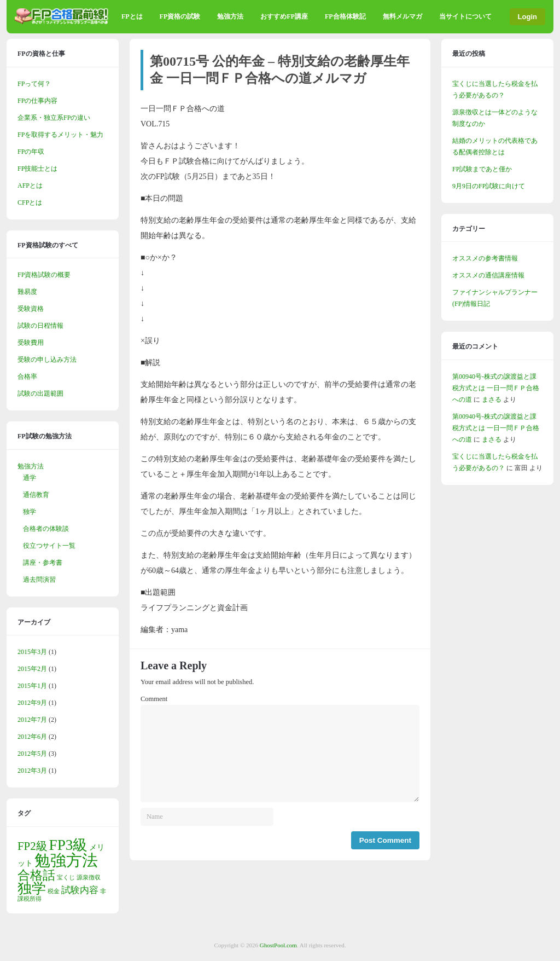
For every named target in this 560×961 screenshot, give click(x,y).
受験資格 (31, 309)
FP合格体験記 (345, 16)
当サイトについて (465, 16)
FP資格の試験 (180, 16)
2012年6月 (32, 737)
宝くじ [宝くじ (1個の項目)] (66, 878)
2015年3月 (32, 652)
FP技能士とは (37, 169)
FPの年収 (31, 152)
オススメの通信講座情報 (488, 275)
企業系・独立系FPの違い (54, 118)
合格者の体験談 (46, 529)
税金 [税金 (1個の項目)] (54, 891)
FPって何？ (34, 84)
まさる (492, 400)
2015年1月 (32, 686)
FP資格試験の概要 (44, 275)
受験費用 (31, 343)
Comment (154, 699)
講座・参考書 (43, 563)
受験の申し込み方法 (47, 360)
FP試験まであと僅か (482, 169)
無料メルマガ (402, 16)
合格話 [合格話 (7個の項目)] (36, 875)
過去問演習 (39, 580)
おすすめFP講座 (284, 16)
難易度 (27, 292)
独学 (30, 512)
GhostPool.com (278, 945)
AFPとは (30, 186)
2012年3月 (32, 771)
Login (527, 17)
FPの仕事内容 (37, 101)
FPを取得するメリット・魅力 (60, 135)
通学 (30, 478)
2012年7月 (32, 720)
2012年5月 (32, 754)
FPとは (132, 16)
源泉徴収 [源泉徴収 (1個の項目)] (89, 878)
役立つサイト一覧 (49, 546)
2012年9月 (32, 703)
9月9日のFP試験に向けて (489, 186)
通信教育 (36, 495)
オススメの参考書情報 (485, 258)
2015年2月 (32, 669)
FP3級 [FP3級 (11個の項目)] (69, 845)
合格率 (27, 377)
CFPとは (30, 202)
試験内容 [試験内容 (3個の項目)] (80, 890)
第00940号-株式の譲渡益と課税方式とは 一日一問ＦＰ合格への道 (496, 388)
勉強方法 (230, 16)
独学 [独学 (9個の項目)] (32, 888)
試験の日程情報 (40, 326)
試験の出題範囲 (40, 393)
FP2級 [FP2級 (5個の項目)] (33, 846)
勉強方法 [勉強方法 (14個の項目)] (66, 860)
